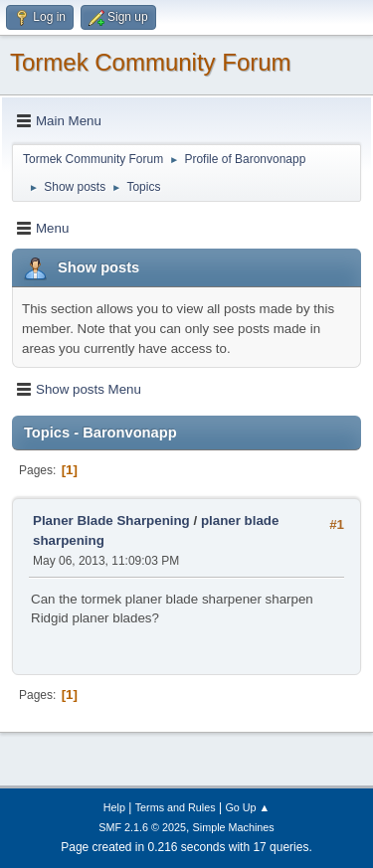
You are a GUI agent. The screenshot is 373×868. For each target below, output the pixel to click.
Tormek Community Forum (151, 62)
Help (114, 807)
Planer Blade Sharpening (111, 521)
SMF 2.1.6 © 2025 (142, 827)
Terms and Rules (176, 807)
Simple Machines (234, 827)
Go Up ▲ (247, 807)
